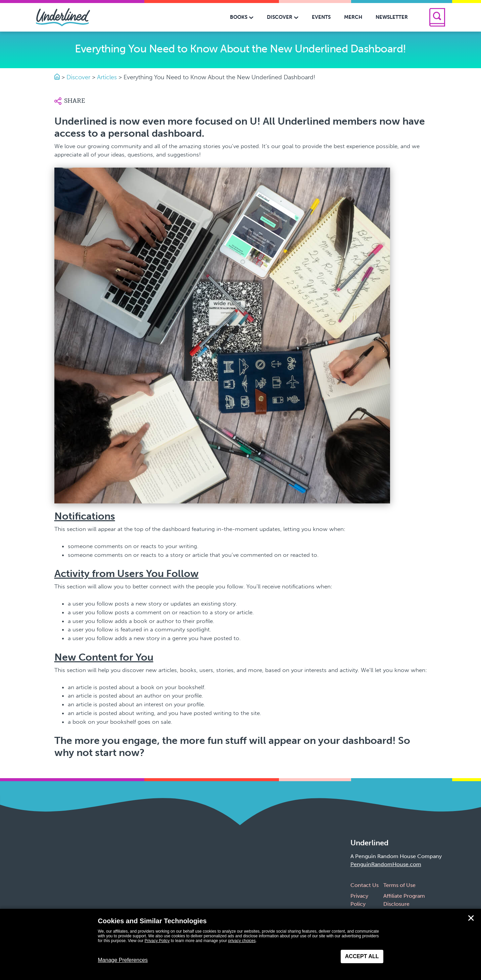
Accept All (362, 956)
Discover (78, 77)
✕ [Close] (471, 918)
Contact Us (365, 885)
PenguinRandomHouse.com (386, 864)
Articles (107, 77)
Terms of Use (399, 885)
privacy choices (242, 941)
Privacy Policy (157, 941)
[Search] (437, 17)
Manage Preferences (123, 960)
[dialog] (240, 944)
